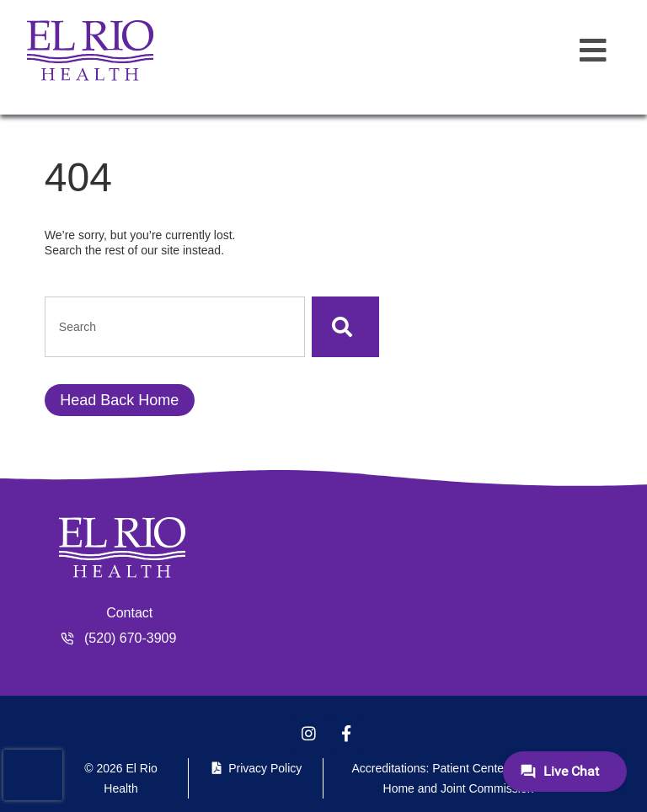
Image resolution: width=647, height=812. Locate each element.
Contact (129, 613)
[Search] (345, 327)
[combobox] (175, 327)
